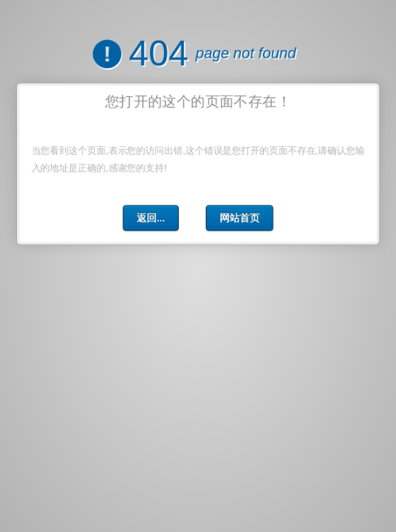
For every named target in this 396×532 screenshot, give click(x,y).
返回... (151, 216)
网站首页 (238, 216)
